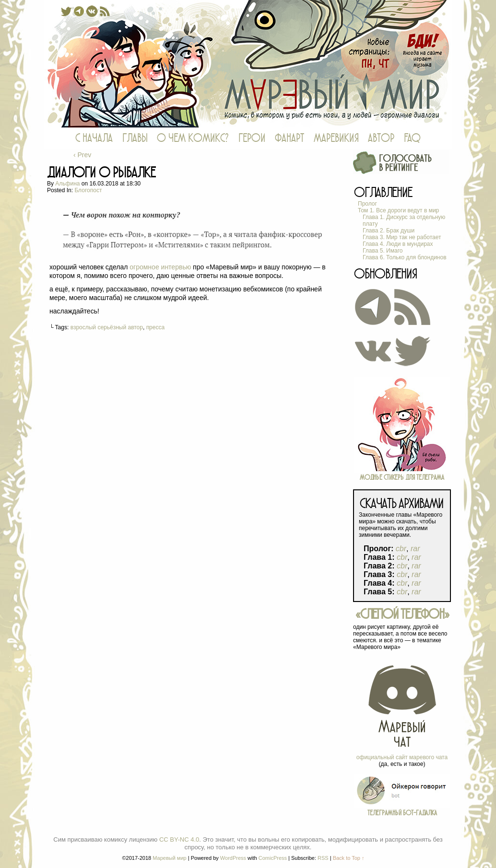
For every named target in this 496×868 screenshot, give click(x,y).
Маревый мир (248, 64)
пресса (156, 327)
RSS (323, 858)
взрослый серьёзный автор (107, 327)
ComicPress (273, 858)
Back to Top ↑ (349, 858)
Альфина (67, 184)
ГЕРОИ (252, 138)
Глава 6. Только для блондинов (405, 257)
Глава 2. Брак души (389, 231)
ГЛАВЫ (135, 138)
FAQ (412, 138)
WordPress (233, 858)
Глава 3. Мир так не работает (402, 237)
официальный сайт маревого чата (402, 757)
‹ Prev (82, 155)
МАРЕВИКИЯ (336, 138)
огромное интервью (160, 267)
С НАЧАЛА (94, 138)
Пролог (367, 204)
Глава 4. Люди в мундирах (398, 244)
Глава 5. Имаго (383, 251)
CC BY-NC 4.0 (179, 839)
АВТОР (381, 138)
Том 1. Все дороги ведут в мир (398, 210)
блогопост (88, 190)
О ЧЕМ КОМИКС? (193, 138)
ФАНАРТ (289, 138)
